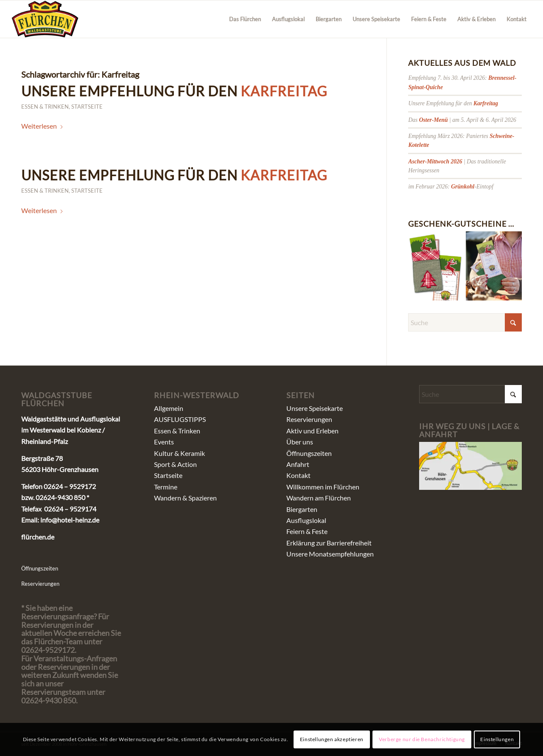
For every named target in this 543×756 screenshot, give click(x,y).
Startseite (87, 107)
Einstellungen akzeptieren (332, 739)
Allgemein (169, 408)
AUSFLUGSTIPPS (180, 419)
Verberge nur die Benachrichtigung (422, 739)
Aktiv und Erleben (312, 431)
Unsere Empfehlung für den (174, 91)
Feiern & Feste (307, 531)
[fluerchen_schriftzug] (45, 19)
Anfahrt (298, 464)
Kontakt (298, 475)
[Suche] (465, 322)
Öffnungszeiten (40, 568)
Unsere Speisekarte (315, 408)
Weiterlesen (42, 126)
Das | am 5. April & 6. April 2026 (462, 120)
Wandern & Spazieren (185, 498)
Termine (166, 487)
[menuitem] (245, 19)
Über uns (300, 442)
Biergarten (302, 509)
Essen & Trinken (45, 107)
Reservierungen (40, 584)
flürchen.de (38, 537)
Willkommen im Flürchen (323, 487)
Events (164, 442)
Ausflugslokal (306, 520)
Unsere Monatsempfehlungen (330, 554)
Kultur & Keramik (179, 453)
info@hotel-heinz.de (70, 520)
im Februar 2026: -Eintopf (451, 187)
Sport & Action (175, 464)
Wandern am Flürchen (319, 498)
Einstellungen (497, 739)
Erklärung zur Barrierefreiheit (329, 543)
